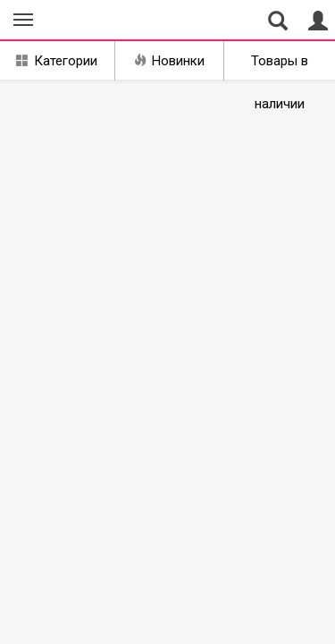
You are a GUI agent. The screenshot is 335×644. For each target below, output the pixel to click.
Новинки (169, 61)
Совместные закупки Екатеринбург (97, 21)
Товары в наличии (280, 67)
